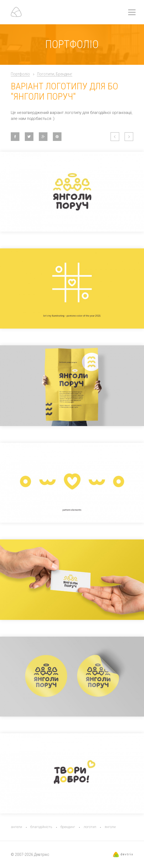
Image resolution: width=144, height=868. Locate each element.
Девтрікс (42, 855)
